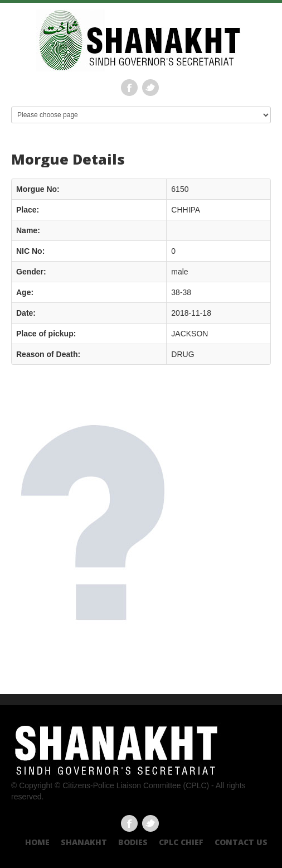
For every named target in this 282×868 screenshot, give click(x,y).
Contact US (241, 842)
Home (37, 842)
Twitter (150, 88)
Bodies (133, 842)
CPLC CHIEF (181, 842)
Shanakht (84, 842)
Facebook (129, 88)
